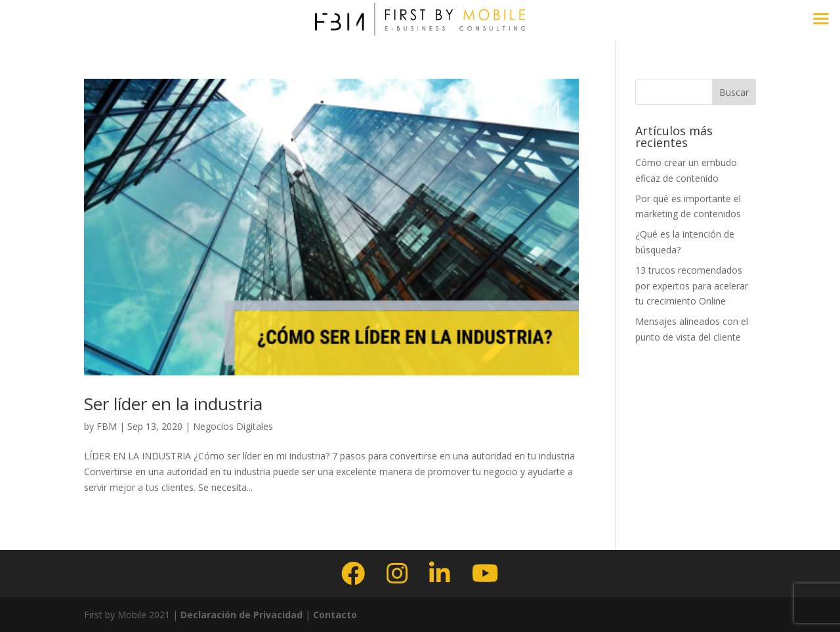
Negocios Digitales (233, 426)
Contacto (335, 615)
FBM (107, 426)
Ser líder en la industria (173, 404)
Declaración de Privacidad (240, 615)
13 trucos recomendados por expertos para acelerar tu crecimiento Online (692, 286)
